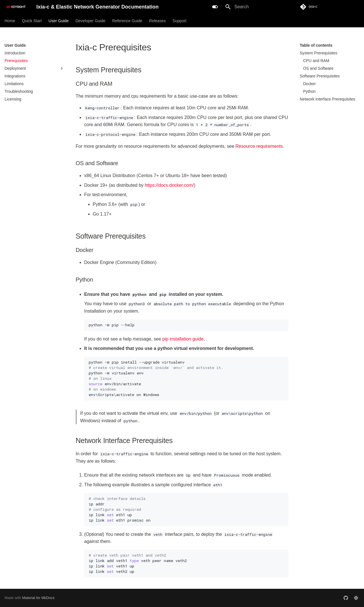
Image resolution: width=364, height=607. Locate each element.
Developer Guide (90, 21)
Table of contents (316, 45)
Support (180, 21)
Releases (157, 21)
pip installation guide (183, 339)
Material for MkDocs (38, 598)
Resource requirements (259, 146)
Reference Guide (127, 21)
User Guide (59, 21)
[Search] (255, 7)
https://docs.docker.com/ (169, 185)
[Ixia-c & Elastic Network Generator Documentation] (16, 7)
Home (10, 21)
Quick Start (32, 21)
